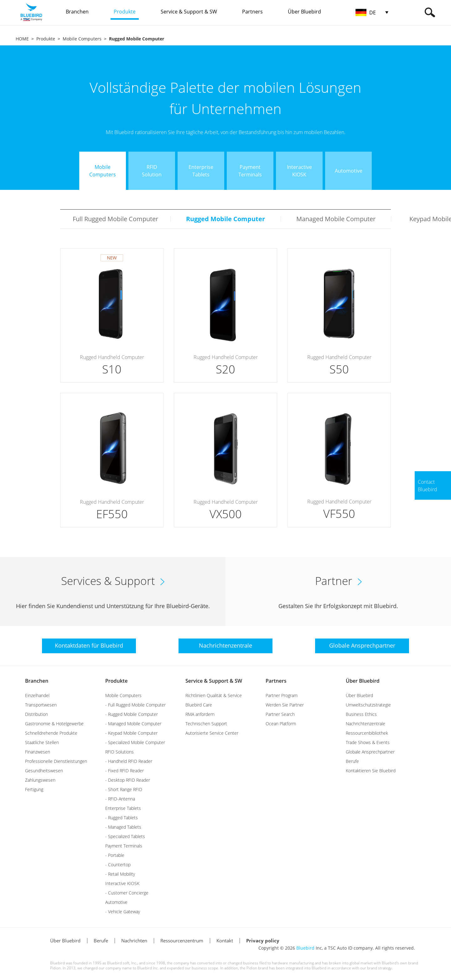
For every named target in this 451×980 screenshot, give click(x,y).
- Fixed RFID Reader (124, 771)
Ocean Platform (281, 724)
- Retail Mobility (120, 874)
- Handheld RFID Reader (129, 761)
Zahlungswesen (40, 780)
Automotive (116, 902)
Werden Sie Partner (285, 705)
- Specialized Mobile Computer (135, 742)
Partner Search (280, 714)
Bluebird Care (199, 705)
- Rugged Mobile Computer (132, 714)
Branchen (37, 681)
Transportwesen (41, 705)
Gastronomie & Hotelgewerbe (54, 724)
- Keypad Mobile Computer (131, 733)
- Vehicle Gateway (123, 912)
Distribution (36, 714)
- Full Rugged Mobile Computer (135, 705)
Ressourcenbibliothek (367, 733)
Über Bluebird (363, 681)
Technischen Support (206, 724)
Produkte (46, 39)
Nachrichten (134, 941)
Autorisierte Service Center (212, 733)
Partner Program (282, 695)
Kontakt (225, 941)
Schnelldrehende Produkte (51, 733)
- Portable (115, 855)
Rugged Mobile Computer (225, 219)
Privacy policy (263, 941)
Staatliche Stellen (42, 742)
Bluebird (305, 948)
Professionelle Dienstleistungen (56, 761)
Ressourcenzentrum (182, 941)
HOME (22, 39)
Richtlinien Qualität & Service (214, 695)
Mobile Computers (82, 39)
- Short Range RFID (124, 789)
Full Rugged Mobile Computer (115, 219)
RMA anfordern (200, 714)
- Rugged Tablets (122, 818)
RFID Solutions (119, 752)
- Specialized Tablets (125, 836)
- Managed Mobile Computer (133, 724)
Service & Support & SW (214, 681)
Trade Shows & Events (368, 742)
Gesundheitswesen (44, 771)
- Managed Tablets (123, 827)
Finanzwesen (38, 752)
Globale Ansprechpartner (370, 752)
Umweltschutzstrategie (368, 705)
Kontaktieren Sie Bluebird (371, 771)
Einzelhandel (37, 695)
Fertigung (34, 789)
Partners (276, 681)
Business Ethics (361, 714)
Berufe (352, 761)
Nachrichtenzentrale (365, 724)
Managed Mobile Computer (336, 219)
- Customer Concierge (127, 893)
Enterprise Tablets (123, 808)
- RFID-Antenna (120, 799)
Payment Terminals (124, 846)
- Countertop (118, 865)
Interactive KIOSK (122, 883)
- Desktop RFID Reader (128, 780)
